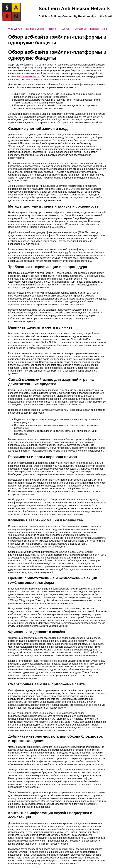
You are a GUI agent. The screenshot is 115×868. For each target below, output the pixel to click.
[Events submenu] (70, 29)
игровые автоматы (29, 76)
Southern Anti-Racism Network (74, 8)
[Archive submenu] (57, 29)
